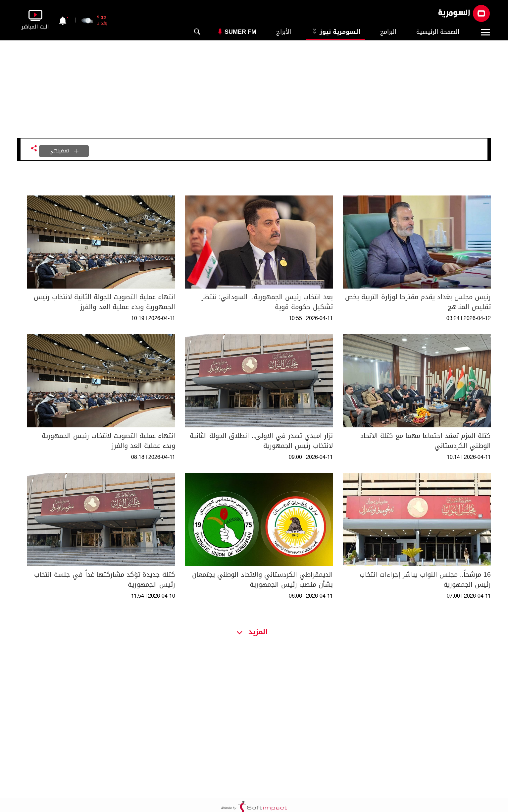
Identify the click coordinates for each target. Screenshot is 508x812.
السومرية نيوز (336, 32)
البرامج (388, 32)
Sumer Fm (240, 32)
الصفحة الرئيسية (438, 32)
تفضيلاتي (64, 151)
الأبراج (284, 32)
